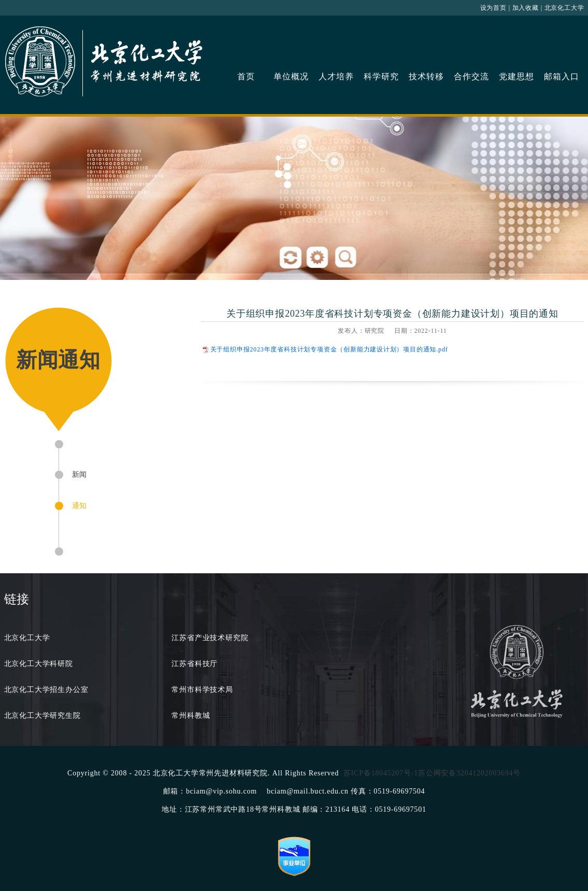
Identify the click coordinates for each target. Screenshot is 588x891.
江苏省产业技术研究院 (210, 638)
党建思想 (516, 76)
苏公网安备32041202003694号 (469, 773)
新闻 (80, 475)
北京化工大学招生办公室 (46, 690)
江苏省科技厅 (195, 664)
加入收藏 (526, 8)
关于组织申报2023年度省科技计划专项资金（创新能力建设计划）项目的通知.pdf (329, 349)
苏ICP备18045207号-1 (381, 773)
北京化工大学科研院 (39, 664)
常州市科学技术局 (202, 690)
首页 (246, 76)
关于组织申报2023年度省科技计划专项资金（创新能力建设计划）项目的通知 (392, 314)
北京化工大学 (564, 8)
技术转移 (426, 76)
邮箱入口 (561, 76)
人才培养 (336, 76)
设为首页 (493, 8)
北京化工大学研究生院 (42, 716)
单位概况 (291, 76)
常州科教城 (191, 716)
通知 (80, 506)
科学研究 (381, 76)
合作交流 (471, 76)
